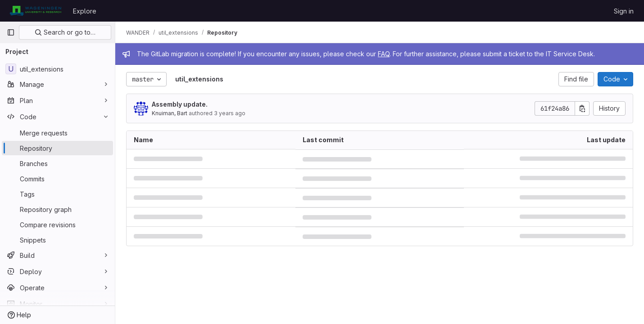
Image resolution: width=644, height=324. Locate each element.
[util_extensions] (57, 69)
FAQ (384, 54)
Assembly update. (180, 104)
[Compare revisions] (57, 225)
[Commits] (57, 179)
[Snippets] (57, 240)
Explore (85, 11)
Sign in (624, 11)
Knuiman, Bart (170, 113)
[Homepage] (35, 11)
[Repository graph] (57, 209)
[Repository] (57, 148)
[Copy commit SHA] (582, 108)
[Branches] (57, 163)
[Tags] (57, 194)
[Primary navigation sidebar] (11, 32)
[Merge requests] (57, 133)
